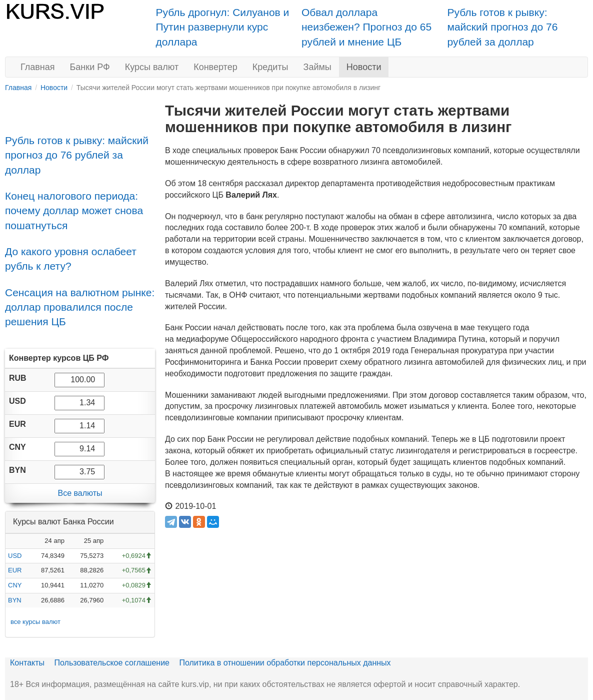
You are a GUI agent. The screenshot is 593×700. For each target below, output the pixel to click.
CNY (15, 585)
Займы (317, 67)
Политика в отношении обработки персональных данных (285, 663)
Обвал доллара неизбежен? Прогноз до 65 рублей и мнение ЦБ (366, 27)
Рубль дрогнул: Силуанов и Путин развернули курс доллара (223, 27)
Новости (364, 67)
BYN (15, 600)
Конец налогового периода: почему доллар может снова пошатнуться (74, 211)
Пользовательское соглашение (112, 663)
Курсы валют (152, 67)
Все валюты (80, 493)
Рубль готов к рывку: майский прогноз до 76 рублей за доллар (503, 27)
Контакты (27, 663)
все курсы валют (35, 622)
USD (15, 556)
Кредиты (270, 67)
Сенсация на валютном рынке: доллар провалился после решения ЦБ (80, 307)
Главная (38, 67)
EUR (15, 570)
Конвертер (215, 67)
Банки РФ (90, 67)
